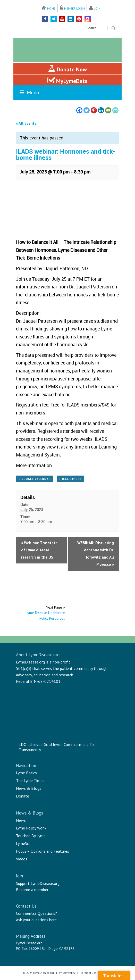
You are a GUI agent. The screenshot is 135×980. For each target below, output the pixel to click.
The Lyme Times (30, 780)
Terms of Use (88, 973)
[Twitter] (87, 110)
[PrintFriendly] (115, 110)
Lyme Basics (26, 773)
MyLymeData (67, 80)
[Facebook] (79, 110)
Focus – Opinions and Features (43, 851)
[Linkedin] (101, 110)
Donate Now (67, 69)
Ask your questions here (36, 920)
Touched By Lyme (31, 836)
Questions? (47, 913)
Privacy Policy (67, 973)
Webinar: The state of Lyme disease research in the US (39, 550)
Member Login (74, 8)
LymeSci (23, 843)
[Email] (108, 110)
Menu (29, 93)
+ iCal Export (70, 479)
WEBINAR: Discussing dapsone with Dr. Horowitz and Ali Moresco (96, 554)
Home (51, 8)
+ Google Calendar (35, 479)
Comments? (26, 913)
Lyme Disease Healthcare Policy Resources (45, 616)
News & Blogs (29, 788)
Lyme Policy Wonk (31, 828)
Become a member (32, 890)
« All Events (26, 123)
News (21, 820)
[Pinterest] (94, 110)
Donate (23, 796)
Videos (22, 859)
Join (98, 8)
